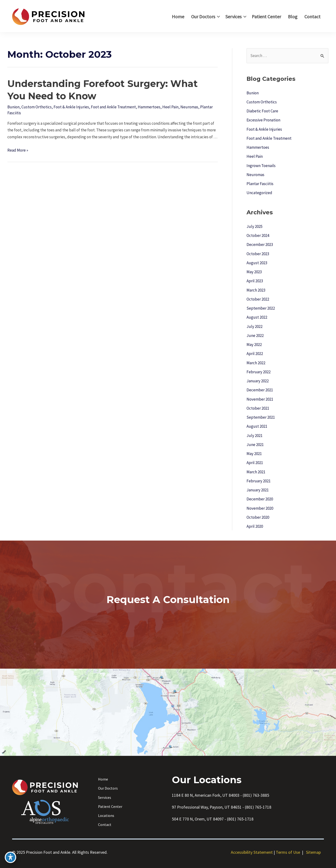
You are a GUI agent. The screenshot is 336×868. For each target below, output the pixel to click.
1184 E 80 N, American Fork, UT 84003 (206, 795)
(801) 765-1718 (258, 807)
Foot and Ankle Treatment (113, 107)
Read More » (18, 150)
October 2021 (258, 408)
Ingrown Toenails (261, 166)
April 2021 (255, 463)
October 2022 (258, 299)
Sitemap (313, 852)
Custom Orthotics (37, 107)
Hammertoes (149, 107)
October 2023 (258, 254)
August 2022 (257, 317)
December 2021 (260, 390)
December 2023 (260, 245)
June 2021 (255, 445)
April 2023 (255, 281)
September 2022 (261, 308)
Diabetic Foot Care (262, 111)
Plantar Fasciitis (260, 184)
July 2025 (254, 226)
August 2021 (257, 426)
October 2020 (258, 517)
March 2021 (256, 472)
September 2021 (261, 417)
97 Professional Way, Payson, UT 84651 (207, 807)
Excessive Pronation (263, 120)
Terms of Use (288, 852)
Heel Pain (170, 107)
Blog (293, 17)
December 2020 (260, 499)
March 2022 (256, 363)
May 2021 (254, 454)
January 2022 (258, 381)
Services (233, 17)
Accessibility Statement (252, 852)
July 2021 (254, 436)
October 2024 (258, 235)
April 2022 (255, 354)
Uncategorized (259, 193)
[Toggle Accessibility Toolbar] (10, 857)
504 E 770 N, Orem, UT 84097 (198, 819)
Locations (106, 815)
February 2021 (259, 481)
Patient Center (266, 17)
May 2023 (254, 272)
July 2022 (254, 326)
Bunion (13, 107)
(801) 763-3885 (256, 795)
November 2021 (260, 399)
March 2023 (256, 290)
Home (178, 17)
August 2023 (257, 263)
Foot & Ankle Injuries (71, 107)
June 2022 (255, 336)
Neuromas (189, 107)
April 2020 (255, 526)
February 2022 (259, 372)
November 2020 (260, 508)
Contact (312, 17)
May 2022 (254, 345)
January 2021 (258, 490)
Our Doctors (203, 17)
